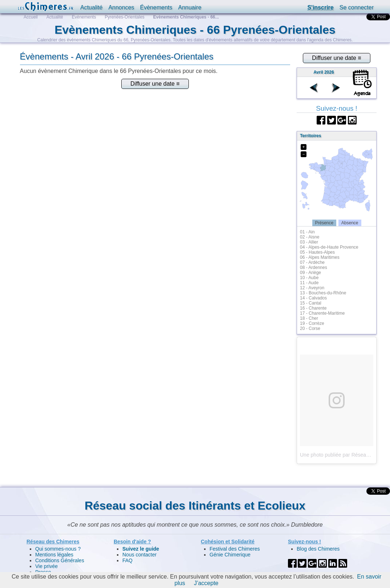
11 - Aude (309, 283)
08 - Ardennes (314, 268)
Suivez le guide (141, 549)
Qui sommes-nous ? (58, 549)
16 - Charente (313, 308)
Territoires (310, 136)
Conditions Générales (60, 560)
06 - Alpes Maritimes (320, 257)
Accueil (31, 17)
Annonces (121, 7)
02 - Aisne (310, 237)
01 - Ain (307, 232)
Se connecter (357, 7)
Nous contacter (139, 555)
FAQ (127, 560)
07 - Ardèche (312, 262)
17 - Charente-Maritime (322, 313)
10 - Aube (309, 278)
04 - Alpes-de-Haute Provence (329, 247)
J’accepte (206, 583)
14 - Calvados (313, 298)
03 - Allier (309, 242)
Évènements (156, 7)
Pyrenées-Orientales (124, 17)
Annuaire (190, 7)
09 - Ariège (310, 273)
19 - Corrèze (312, 323)
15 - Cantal (311, 303)
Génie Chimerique (230, 555)
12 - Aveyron (312, 288)
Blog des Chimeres (318, 549)
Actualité (91, 7)
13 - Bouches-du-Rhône (323, 293)
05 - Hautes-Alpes (317, 252)
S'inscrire (320, 7)
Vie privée (46, 566)
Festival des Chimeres (235, 549)
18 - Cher (309, 318)
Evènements (84, 17)
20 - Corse (310, 328)
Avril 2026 (324, 72)
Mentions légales (54, 555)
